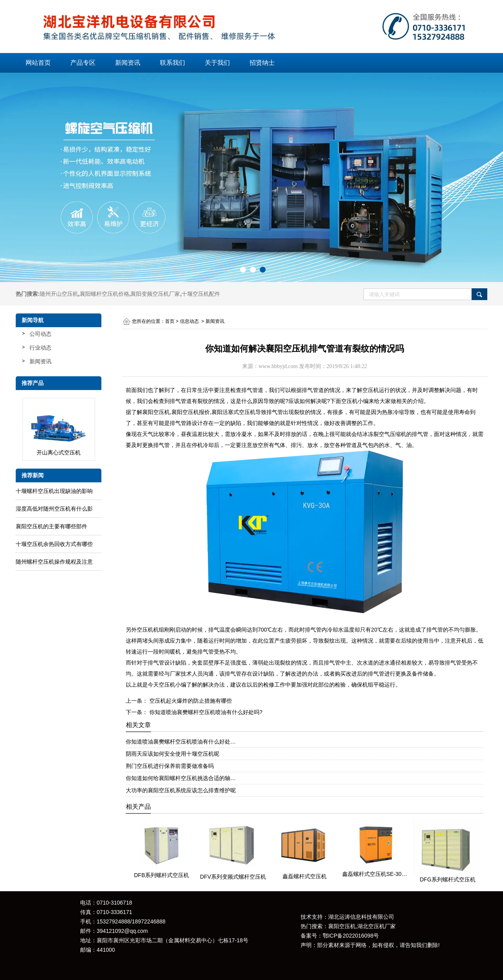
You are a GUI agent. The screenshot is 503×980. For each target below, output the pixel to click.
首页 (170, 321)
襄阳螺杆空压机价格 (105, 294)
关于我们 (217, 63)
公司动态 (40, 334)
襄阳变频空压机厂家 (155, 294)
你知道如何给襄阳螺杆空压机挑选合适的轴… (181, 778)
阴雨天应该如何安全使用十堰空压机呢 (173, 754)
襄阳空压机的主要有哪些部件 (51, 526)
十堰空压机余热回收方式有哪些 (54, 544)
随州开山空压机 (59, 294)
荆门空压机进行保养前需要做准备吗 (170, 766)
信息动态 (189, 321)
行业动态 (40, 348)
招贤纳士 (262, 63)
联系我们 (173, 63)
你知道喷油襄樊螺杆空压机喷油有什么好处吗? (205, 712)
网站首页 (38, 63)
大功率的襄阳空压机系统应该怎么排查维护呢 (181, 790)
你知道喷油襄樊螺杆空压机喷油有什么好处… (181, 742)
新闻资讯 (128, 63)
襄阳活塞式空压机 (233, 412)
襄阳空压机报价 (191, 412)
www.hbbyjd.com (278, 366)
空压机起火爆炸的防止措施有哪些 (190, 701)
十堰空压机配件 (201, 294)
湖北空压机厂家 (376, 926)
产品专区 (83, 63)
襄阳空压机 (156, 412)
